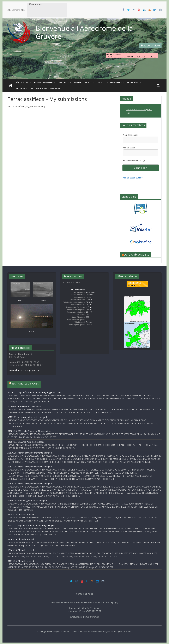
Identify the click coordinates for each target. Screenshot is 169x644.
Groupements (114, 82)
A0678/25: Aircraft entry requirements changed (30, 484)
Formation (81, 82)
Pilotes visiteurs (44, 82)
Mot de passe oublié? (133, 178)
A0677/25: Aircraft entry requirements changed (30, 467)
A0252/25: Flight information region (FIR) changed (31, 525)
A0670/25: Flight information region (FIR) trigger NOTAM (34, 392)
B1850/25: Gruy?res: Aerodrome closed (26, 442)
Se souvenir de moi (132, 161)
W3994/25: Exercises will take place (24, 406)
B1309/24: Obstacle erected (21, 539)
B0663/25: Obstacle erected (21, 550)
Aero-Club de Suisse (137, 255)
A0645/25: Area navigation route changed (27, 501)
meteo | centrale (134, 283)
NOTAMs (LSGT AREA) (26, 383)
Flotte (96, 82)
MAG (49, 631)
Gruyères (131, 285)
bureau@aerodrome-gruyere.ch (24, 370)
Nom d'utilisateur (131, 135)
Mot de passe (129, 148)
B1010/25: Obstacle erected (21, 561)
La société (133, 82)
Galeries (20, 88)
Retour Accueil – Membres (45, 88)
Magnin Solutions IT (62, 631)
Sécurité (64, 82)
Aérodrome (22, 82)
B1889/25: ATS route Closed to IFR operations (29, 431)
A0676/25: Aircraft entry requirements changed (30, 453)
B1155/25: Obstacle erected (21, 515)
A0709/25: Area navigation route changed (27, 417)
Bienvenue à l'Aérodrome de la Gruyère (84, 32)
